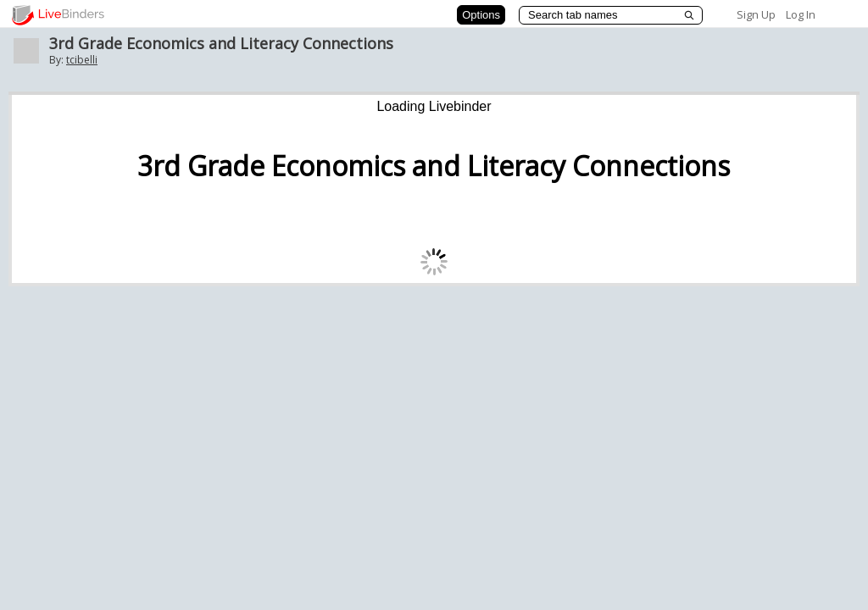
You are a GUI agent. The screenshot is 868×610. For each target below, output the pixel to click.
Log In (801, 14)
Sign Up (756, 14)
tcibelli (82, 60)
